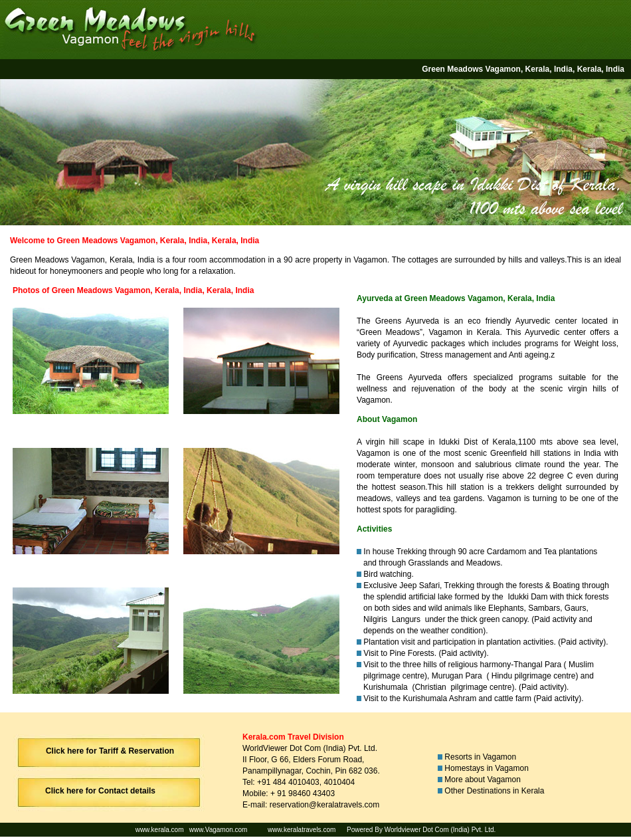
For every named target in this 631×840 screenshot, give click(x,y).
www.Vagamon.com (218, 830)
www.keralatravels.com (302, 830)
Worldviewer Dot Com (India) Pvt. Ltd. (440, 830)
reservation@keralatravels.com (325, 805)
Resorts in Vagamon (481, 757)
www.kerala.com (160, 830)
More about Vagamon (483, 780)
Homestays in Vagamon (489, 768)
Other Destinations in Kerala (494, 791)
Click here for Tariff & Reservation (110, 751)
